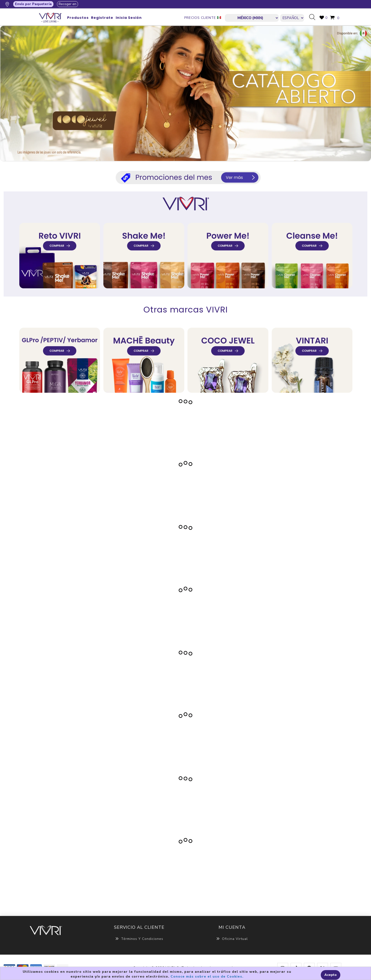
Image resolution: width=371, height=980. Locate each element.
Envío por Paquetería (33, 4)
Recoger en (68, 4)
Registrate (102, 18)
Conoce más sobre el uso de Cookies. (207, 976)
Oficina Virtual (232, 939)
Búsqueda (314, 17)
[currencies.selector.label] (252, 18)
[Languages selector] (292, 18)
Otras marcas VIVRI (186, 310)
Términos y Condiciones (139, 939)
